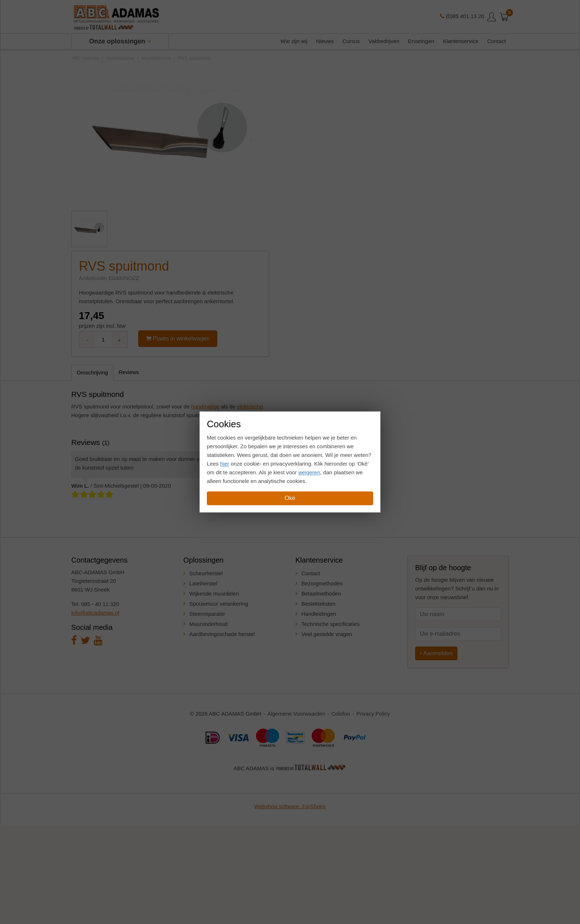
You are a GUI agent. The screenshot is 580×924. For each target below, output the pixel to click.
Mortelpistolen (156, 58)
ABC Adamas (85, 58)
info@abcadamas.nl (95, 613)
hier (225, 464)
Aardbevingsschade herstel (222, 634)
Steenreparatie (207, 614)
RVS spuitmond (194, 58)
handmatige (205, 406)
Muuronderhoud (209, 624)
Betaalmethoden (321, 594)
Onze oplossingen (120, 41)
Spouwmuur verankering (219, 604)
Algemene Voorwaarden (296, 714)
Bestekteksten (319, 604)
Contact (311, 573)
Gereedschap (120, 58)
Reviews (129, 372)
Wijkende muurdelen (214, 594)
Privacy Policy (373, 714)
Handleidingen (319, 614)
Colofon (341, 714)
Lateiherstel (204, 583)
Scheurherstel (206, 573)
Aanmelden (436, 653)
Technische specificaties (331, 624)
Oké (290, 498)
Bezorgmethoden (322, 583)
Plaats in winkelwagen (178, 338)
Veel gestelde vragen (327, 634)
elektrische (250, 406)
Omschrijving (92, 372)
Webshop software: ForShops (290, 806)
